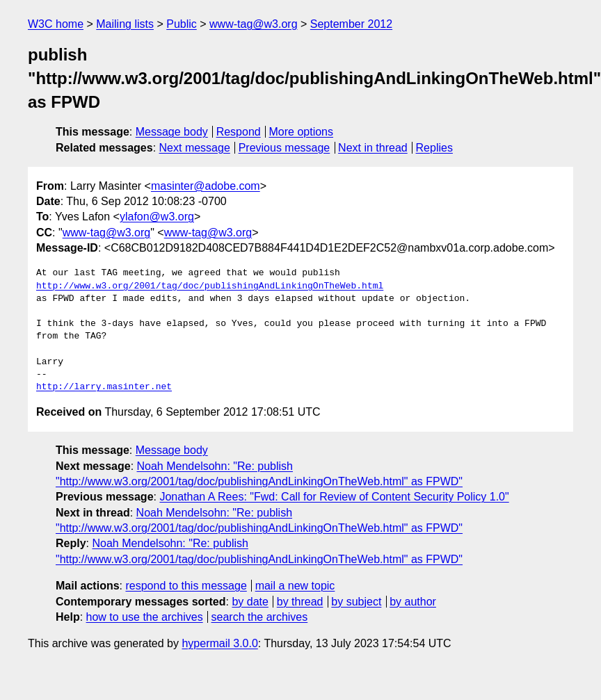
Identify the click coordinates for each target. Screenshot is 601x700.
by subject (356, 602)
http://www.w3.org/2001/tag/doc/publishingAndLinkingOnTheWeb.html (210, 286)
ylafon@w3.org (157, 217)
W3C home (56, 24)
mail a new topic (295, 586)
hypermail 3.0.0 (219, 643)
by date (250, 602)
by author (413, 602)
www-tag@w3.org (254, 24)
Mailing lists (125, 24)
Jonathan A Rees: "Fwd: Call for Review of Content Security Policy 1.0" (334, 497)
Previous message (285, 148)
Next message (195, 148)
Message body (172, 132)
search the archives (260, 617)
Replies (434, 148)
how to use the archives (145, 617)
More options (302, 132)
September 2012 (351, 24)
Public (182, 24)
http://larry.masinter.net (104, 387)
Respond (239, 132)
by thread (300, 602)
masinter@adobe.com (206, 186)
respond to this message (186, 586)
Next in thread (373, 148)
